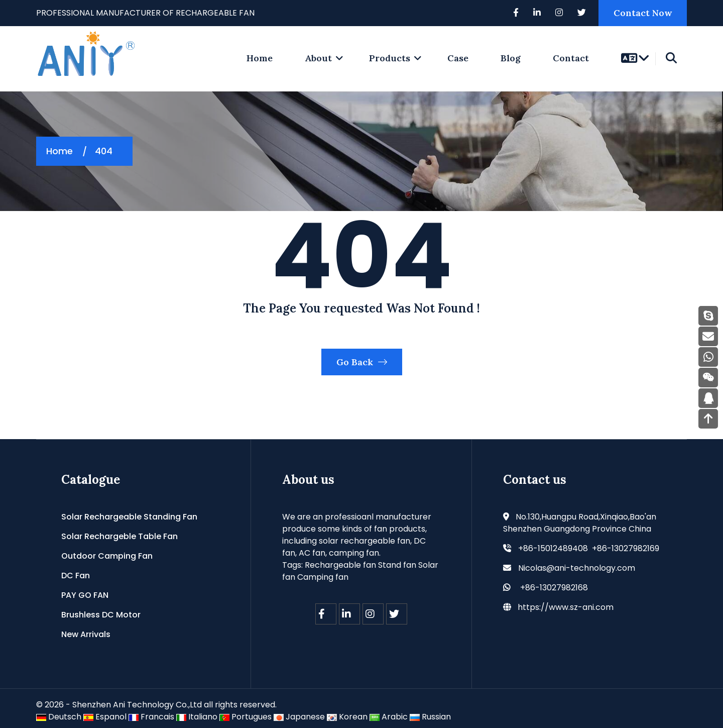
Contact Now (643, 13)
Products (390, 58)
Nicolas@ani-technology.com (577, 568)
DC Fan (76, 576)
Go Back (362, 362)
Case (458, 58)
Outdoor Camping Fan (107, 556)
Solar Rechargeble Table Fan (119, 536)
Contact (571, 58)
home (260, 58)
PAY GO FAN (85, 595)
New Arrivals (86, 634)
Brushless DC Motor (101, 615)
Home (59, 151)
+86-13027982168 (554, 588)
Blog (511, 58)
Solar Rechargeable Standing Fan (129, 517)
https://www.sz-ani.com (566, 607)
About (318, 58)
